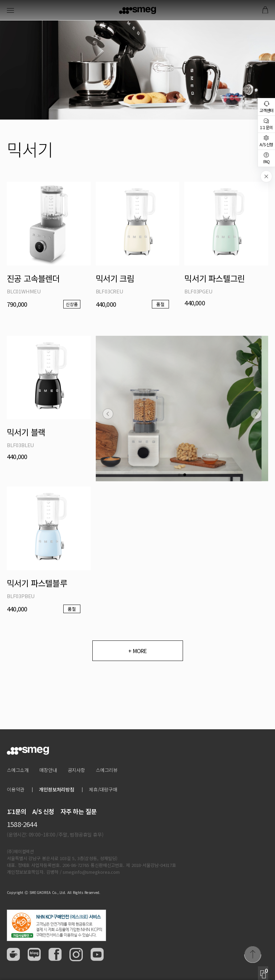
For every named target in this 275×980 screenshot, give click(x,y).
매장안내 (48, 770)
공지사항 (76, 770)
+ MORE (137, 651)
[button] (108, 414)
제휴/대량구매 (103, 789)
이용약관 (16, 789)
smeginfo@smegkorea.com (91, 872)
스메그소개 (18, 770)
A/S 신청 (43, 811)
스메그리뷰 (107, 770)
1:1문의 (16, 811)
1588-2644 (22, 824)
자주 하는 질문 (79, 811)
